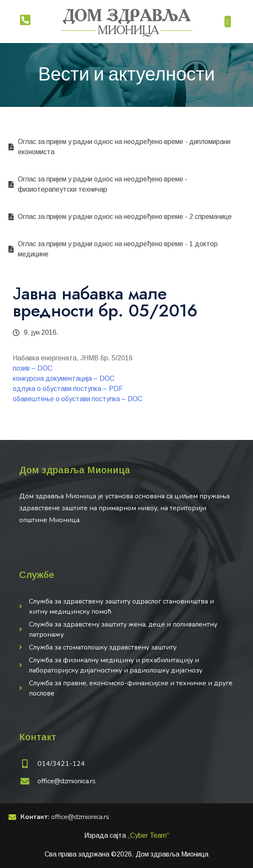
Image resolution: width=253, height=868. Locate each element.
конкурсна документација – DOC (64, 378)
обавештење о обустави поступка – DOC (78, 399)
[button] (228, 22)
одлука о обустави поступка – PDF (68, 389)
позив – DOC (33, 368)
